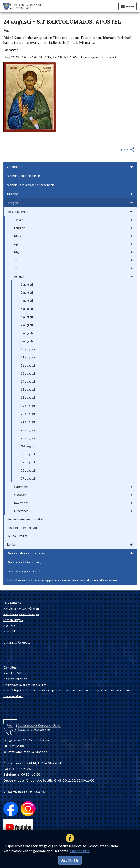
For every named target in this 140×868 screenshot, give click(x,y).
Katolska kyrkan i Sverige (21, 614)
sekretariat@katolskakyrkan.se (25, 752)
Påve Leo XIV (13, 673)
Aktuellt (9, 626)
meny (127, 6)
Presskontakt (13, 696)
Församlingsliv (13, 620)
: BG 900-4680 (26, 792)
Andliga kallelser (15, 679)
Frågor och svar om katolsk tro (25, 685)
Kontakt (9, 631)
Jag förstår (70, 860)
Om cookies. (80, 851)
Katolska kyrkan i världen (21, 608)
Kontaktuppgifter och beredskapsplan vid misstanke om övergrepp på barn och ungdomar (68, 690)
